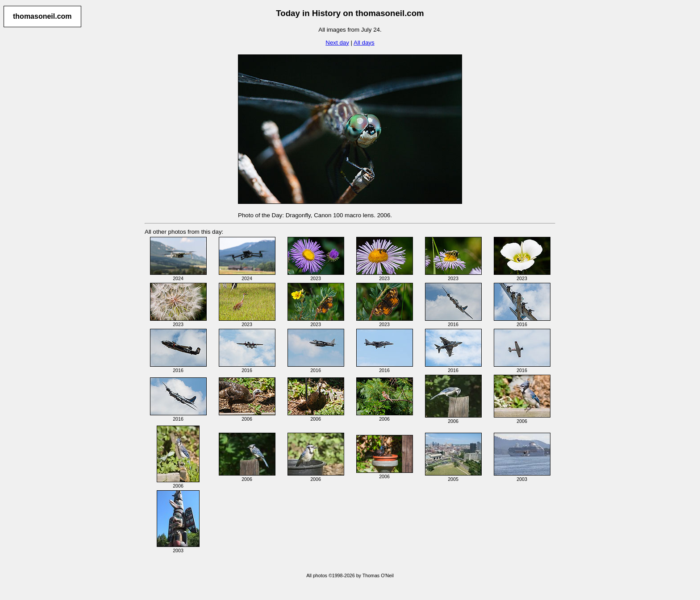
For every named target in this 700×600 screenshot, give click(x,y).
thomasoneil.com (42, 16)
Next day (337, 43)
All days (364, 43)
